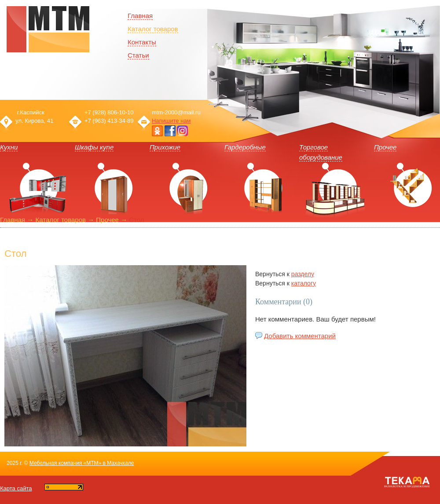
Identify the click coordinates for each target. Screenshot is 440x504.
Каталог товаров (153, 29)
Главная (13, 220)
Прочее (385, 147)
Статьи (138, 55)
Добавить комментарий (300, 336)
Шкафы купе (94, 147)
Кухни (9, 147)
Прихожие (165, 147)
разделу (303, 274)
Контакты (142, 42)
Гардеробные (245, 147)
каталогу (304, 283)
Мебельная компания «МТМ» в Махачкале (82, 463)
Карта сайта (16, 488)
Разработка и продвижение (407, 486)
